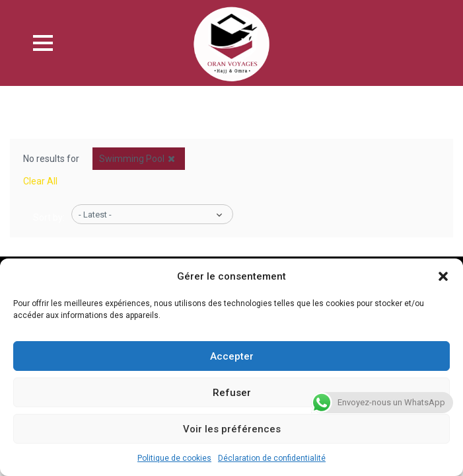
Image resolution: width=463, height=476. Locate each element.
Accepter (232, 356)
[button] (443, 276)
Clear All (40, 181)
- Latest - (95, 215)
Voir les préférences (232, 429)
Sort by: (49, 218)
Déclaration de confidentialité (272, 458)
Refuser (232, 393)
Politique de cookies (174, 458)
